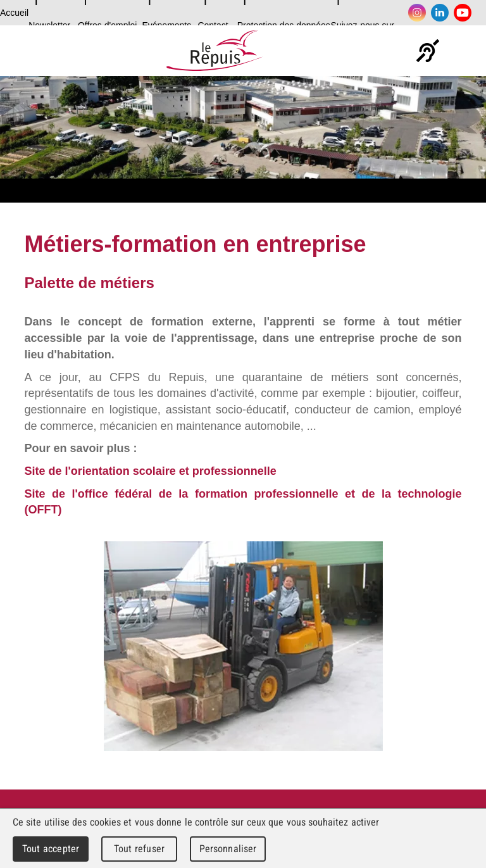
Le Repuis (214, 51)
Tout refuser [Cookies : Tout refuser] (139, 849)
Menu (464, 51)
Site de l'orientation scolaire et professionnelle (150, 471)
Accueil (14, 13)
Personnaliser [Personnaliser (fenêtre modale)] (228, 849)
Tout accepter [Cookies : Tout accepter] (51, 849)
